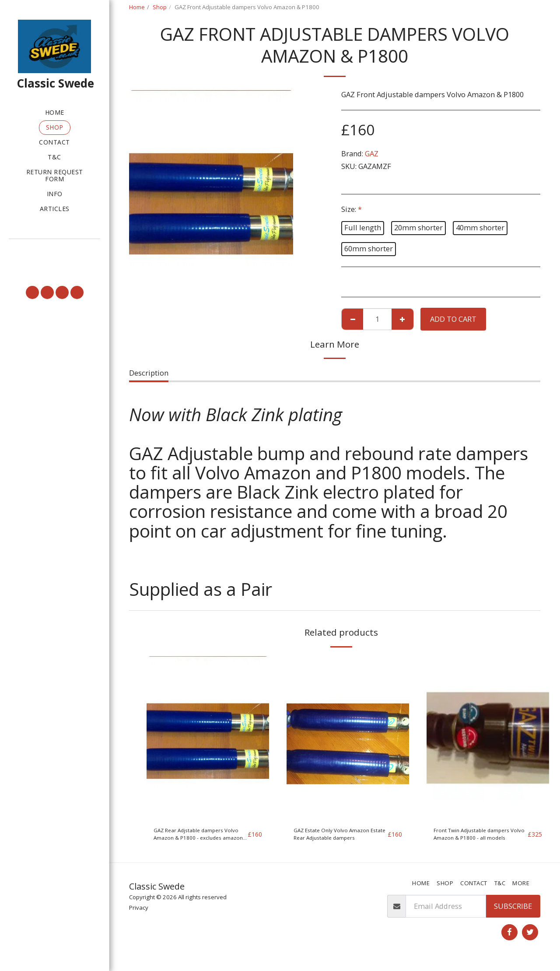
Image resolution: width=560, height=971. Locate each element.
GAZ (372, 153)
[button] (54, 251)
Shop (160, 7)
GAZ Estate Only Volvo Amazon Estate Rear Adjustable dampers (330, 837)
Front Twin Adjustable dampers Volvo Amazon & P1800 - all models (477, 837)
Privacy (139, 914)
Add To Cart (453, 319)
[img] (208, 738)
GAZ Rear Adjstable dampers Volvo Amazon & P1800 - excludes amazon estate (197, 837)
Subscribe (513, 913)
